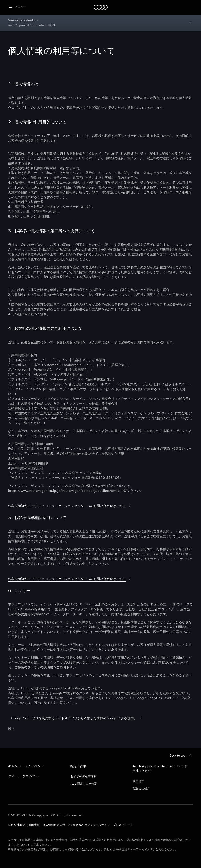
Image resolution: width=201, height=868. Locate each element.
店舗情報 (139, 781)
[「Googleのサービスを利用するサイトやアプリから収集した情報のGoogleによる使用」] (76, 718)
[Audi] (101, 7)
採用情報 (34, 825)
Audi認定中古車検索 (84, 783)
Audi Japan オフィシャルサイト (89, 825)
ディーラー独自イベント (24, 776)
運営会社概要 (141, 788)
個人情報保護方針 (54, 825)
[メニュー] (17, 7)
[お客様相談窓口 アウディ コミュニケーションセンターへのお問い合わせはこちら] (70, 506)
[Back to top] (181, 755)
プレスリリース (123, 825)
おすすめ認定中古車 (83, 776)
